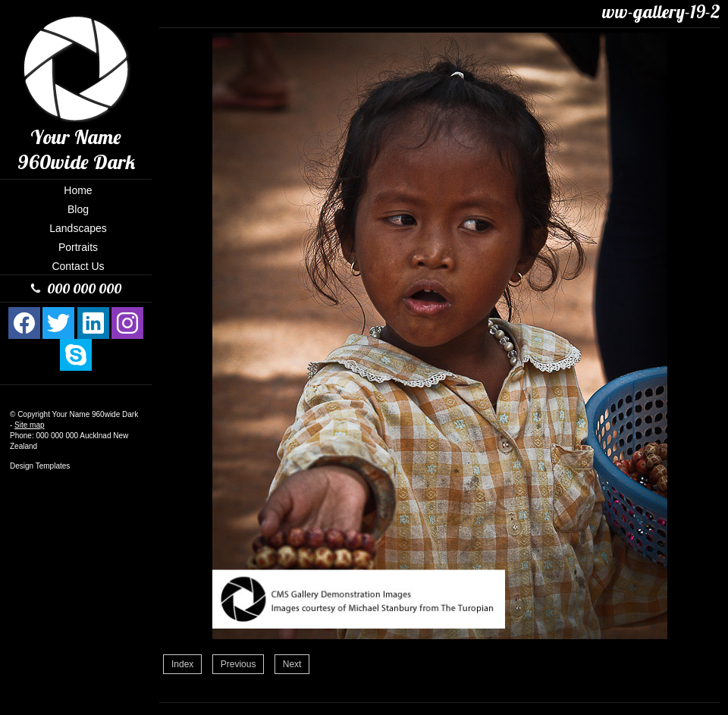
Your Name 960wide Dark (96, 414)
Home (78, 190)
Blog (78, 209)
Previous (238, 664)
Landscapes (78, 228)
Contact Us (78, 266)
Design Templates (40, 466)
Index (182, 664)
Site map (29, 425)
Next (292, 664)
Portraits (78, 247)
